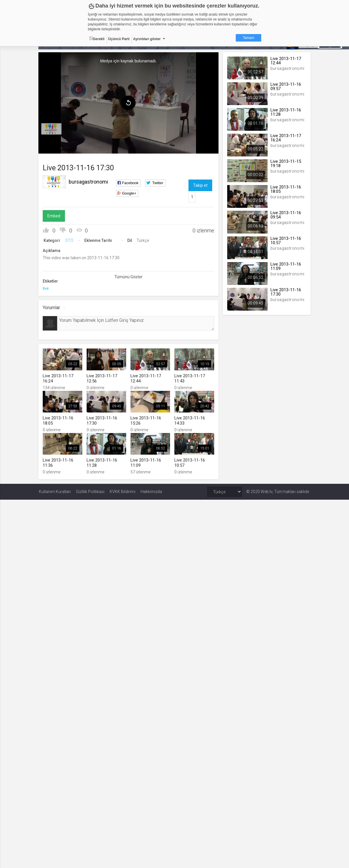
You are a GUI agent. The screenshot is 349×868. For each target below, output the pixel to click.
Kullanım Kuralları (55, 491)
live (46, 288)
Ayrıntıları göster (147, 39)
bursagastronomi (89, 181)
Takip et (200, 185)
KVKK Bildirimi (123, 491)
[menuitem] (52, 129)
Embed (54, 216)
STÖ (70, 240)
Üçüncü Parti (119, 39)
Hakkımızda (151, 491)
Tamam (248, 38)
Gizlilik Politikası (90, 491)
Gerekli (97, 39)
